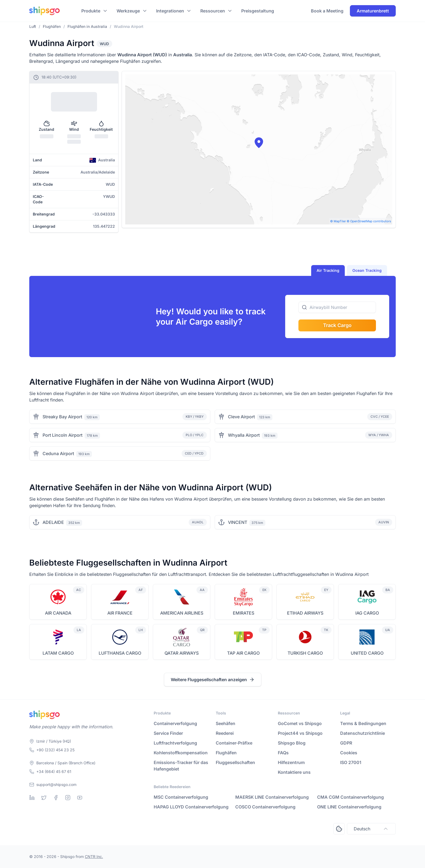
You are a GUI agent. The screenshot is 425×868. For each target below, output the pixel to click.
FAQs (283, 753)
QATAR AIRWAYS (182, 653)
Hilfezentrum (291, 762)
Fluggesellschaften (235, 762)
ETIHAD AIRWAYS (305, 613)
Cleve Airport (241, 417)
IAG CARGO (367, 613)
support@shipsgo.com (56, 784)
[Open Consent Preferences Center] (339, 829)
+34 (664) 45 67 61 (54, 771)
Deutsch (371, 829)
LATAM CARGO (58, 653)
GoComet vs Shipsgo (300, 723)
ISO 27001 (351, 762)
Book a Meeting (327, 11)
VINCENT (238, 522)
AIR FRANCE (120, 613)
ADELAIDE (53, 522)
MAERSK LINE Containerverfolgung (272, 797)
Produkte (91, 11)
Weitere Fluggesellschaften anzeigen (213, 680)
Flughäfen (226, 753)
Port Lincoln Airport (62, 435)
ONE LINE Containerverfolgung (349, 807)
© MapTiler (338, 221)
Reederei (225, 733)
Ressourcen (213, 11)
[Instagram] (68, 798)
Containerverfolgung (175, 723)
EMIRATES (244, 613)
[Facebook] (56, 798)
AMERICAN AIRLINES (182, 613)
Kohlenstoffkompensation (181, 753)
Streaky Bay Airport (62, 417)
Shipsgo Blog (292, 743)
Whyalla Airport (244, 435)
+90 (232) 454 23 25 (55, 750)
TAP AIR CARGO (243, 653)
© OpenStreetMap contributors (369, 221)
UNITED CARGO (367, 653)
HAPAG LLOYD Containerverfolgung (191, 807)
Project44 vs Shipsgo (300, 733)
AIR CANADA (58, 613)
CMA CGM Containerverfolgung (350, 797)
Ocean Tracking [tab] (367, 270)
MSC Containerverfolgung (181, 797)
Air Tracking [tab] (328, 270)
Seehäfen (226, 723)
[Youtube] (80, 798)
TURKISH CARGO (305, 653)
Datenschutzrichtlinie (363, 733)
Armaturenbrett (373, 11)
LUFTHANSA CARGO (120, 653)
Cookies (349, 753)
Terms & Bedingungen (363, 723)
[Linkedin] (32, 798)
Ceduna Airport (58, 453)
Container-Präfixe (234, 743)
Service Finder (168, 733)
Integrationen (170, 11)
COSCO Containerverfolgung (265, 807)
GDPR (346, 743)
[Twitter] (44, 798)
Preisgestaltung (258, 11)
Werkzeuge (128, 11)
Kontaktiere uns (294, 772)
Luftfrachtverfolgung (175, 743)
